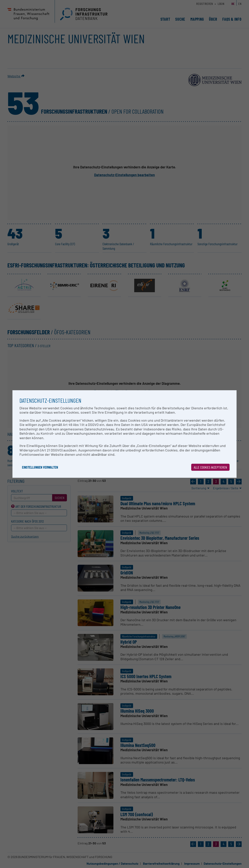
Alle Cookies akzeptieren (210, 467)
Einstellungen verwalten (40, 467)
